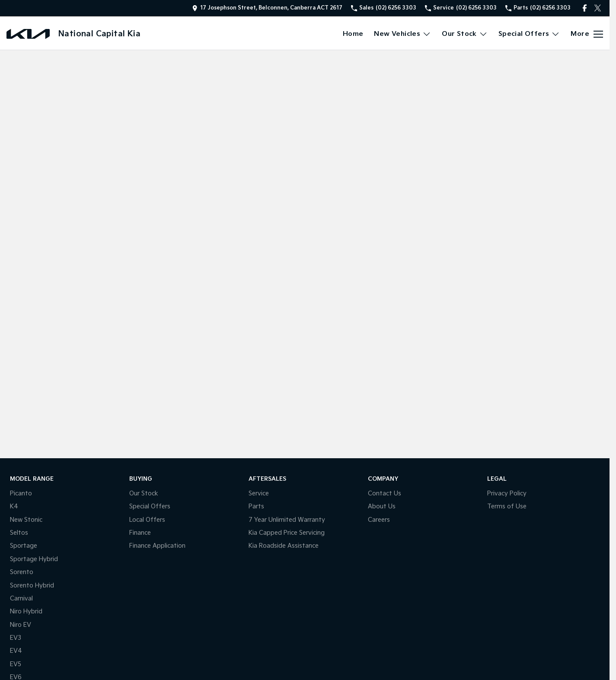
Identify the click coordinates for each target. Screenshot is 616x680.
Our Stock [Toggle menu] (465, 34)
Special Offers (150, 506)
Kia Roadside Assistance (284, 546)
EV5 (16, 664)
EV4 (16, 651)
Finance (140, 533)
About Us (382, 506)
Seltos (19, 533)
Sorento (22, 572)
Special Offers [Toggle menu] (529, 34)
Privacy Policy (507, 493)
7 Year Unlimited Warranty (287, 520)
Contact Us (385, 493)
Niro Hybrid (26, 611)
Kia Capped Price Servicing (287, 533)
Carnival (21, 599)
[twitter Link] (598, 8)
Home (353, 34)
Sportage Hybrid (34, 559)
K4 (14, 506)
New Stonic (26, 520)
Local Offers (147, 520)
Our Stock (144, 493)
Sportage (24, 546)
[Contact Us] (267, 8)
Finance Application (157, 546)
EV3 (16, 638)
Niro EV (21, 625)
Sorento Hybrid (32, 586)
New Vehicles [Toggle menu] (402, 34)
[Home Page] (28, 34)
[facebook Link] (585, 8)
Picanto (21, 493)
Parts (256, 506)
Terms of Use (507, 506)
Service (259, 493)
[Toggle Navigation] (587, 34)
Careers (379, 520)
